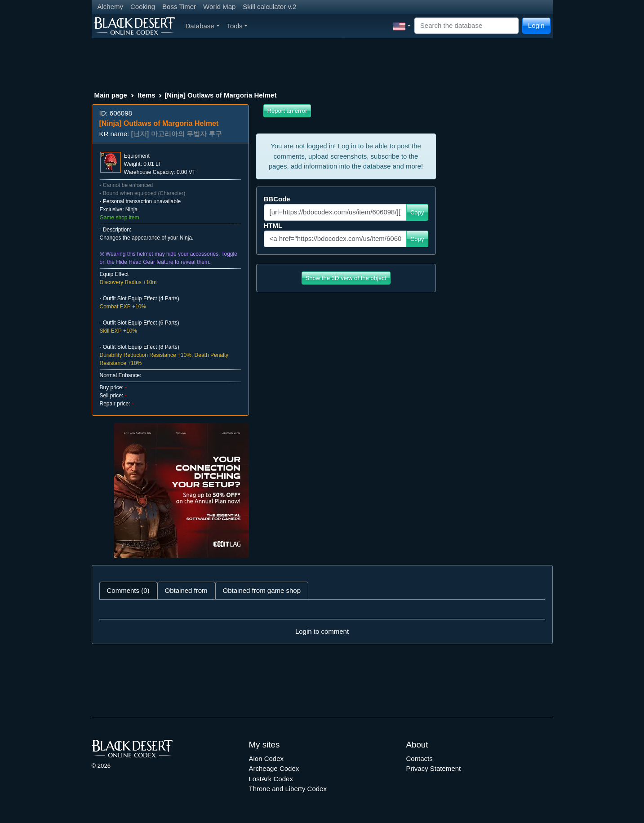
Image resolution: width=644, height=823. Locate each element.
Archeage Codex (274, 768)
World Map (219, 7)
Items (146, 95)
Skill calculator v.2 (269, 7)
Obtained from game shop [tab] (262, 590)
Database (203, 26)
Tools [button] (238, 26)
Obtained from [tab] (186, 590)
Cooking (143, 7)
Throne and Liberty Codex (288, 789)
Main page (111, 95)
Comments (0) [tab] (128, 590)
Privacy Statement (434, 768)
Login (536, 25)
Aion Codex (266, 758)
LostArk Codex (271, 779)
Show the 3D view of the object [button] (346, 278)
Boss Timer (179, 7)
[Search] (466, 26)
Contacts (420, 758)
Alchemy (111, 7)
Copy (417, 212)
